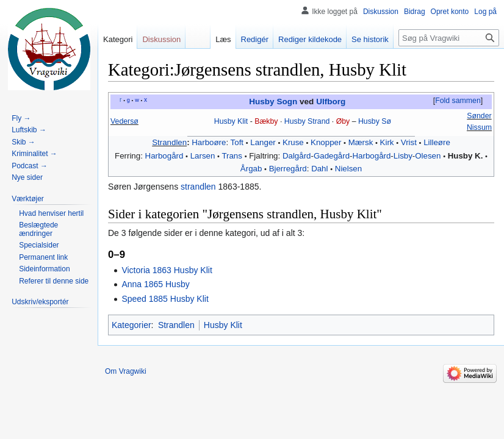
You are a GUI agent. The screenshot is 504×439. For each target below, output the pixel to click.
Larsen (203, 156)
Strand (319, 121)
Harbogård (164, 156)
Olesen (428, 156)
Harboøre (209, 142)
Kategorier (131, 325)
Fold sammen (458, 101)
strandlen (198, 187)
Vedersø (124, 121)
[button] (458, 101)
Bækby (266, 121)
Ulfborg (331, 102)
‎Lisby (403, 156)
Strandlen (169, 142)
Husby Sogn (273, 102)
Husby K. (466, 156)
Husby (295, 121)
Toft (237, 142)
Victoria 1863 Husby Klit (167, 270)
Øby (343, 121)
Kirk (387, 142)
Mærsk (361, 142)
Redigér (255, 39)
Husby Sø (375, 121)
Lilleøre (437, 142)
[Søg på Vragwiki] (449, 38)
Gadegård (332, 156)
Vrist (409, 142)
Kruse (293, 142)
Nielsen (348, 169)
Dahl (319, 169)
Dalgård (297, 156)
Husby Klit (231, 121)
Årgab (251, 169)
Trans (232, 156)
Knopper (326, 142)
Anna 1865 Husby (155, 284)
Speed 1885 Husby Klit (165, 299)
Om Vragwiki (126, 371)
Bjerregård (288, 169)
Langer (263, 142)
